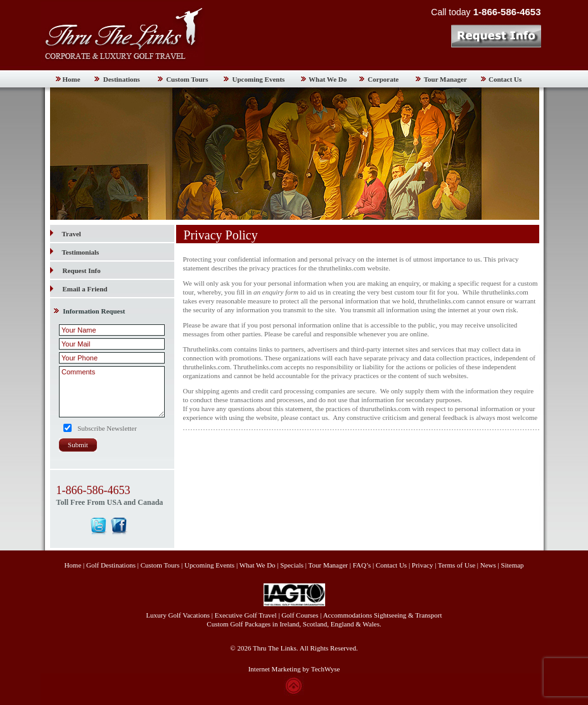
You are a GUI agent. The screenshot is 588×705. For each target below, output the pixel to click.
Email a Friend (85, 289)
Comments (112, 392)
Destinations (122, 79)
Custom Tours (187, 79)
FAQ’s (362, 565)
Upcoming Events (259, 79)
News (488, 565)
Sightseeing (390, 615)
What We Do (328, 79)
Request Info (82, 270)
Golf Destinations (111, 565)
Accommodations (348, 615)
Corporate (383, 79)
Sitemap (513, 565)
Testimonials (75, 252)
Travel (66, 234)
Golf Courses (300, 615)
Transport (428, 615)
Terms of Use (457, 565)
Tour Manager (445, 79)
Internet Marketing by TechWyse (294, 669)
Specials (292, 565)
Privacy (423, 565)
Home (72, 79)
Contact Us (505, 79)
